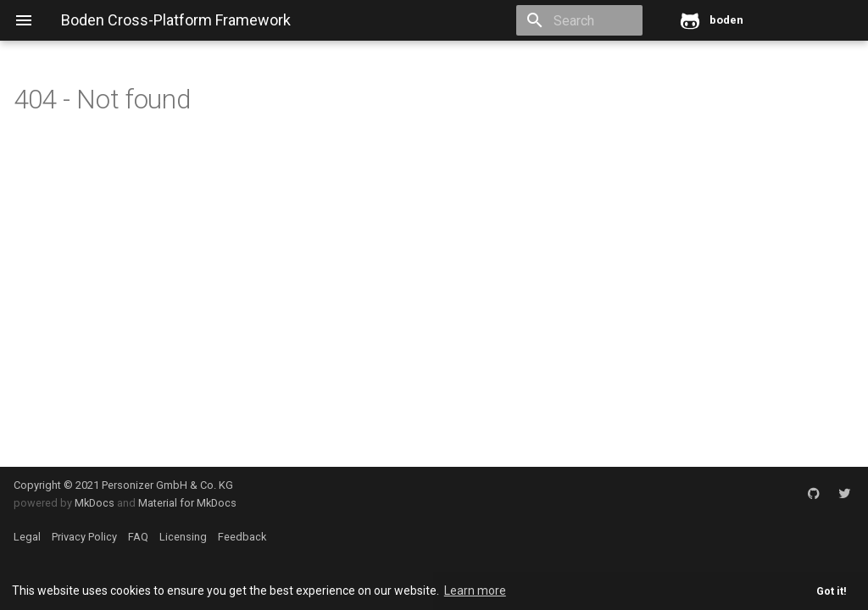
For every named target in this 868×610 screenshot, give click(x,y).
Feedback (242, 537)
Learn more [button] (475, 591)
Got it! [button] (832, 591)
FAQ (138, 537)
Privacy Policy (84, 537)
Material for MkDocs (187, 503)
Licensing (183, 537)
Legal (27, 537)
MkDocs (95, 503)
